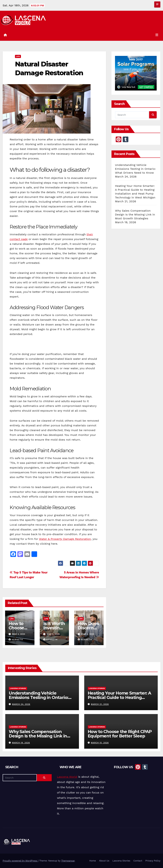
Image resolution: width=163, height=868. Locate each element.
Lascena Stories (18, 688)
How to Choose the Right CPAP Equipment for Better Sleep (120, 734)
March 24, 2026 (21, 704)
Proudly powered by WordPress (20, 861)
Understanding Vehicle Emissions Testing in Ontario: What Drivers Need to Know (135, 169)
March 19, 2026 (21, 743)
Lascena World (67, 777)
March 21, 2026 (100, 704)
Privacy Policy (153, 861)
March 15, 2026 (100, 743)
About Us (104, 861)
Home (93, 861)
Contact (138, 861)
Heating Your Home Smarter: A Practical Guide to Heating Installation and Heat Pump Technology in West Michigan (119, 700)
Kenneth (16, 640)
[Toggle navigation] (157, 35)
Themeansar (68, 861)
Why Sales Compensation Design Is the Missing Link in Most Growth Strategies (135, 214)
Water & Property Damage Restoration (65, 539)
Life (18, 56)
